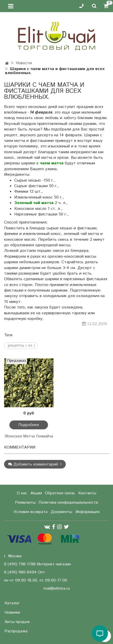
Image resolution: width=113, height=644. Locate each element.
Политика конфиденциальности (68, 503)
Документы (61, 512)
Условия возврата (30, 512)
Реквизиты (25, 503)
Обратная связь (60, 493)
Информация (87, 512)
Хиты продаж (17, 622)
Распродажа (16, 631)
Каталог (12, 603)
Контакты (87, 493)
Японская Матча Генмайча (29, 436)
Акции (36, 493)
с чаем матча (50, 163)
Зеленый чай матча (34, 203)
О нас (22, 493)
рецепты (16, 346)
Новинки (12, 613)
